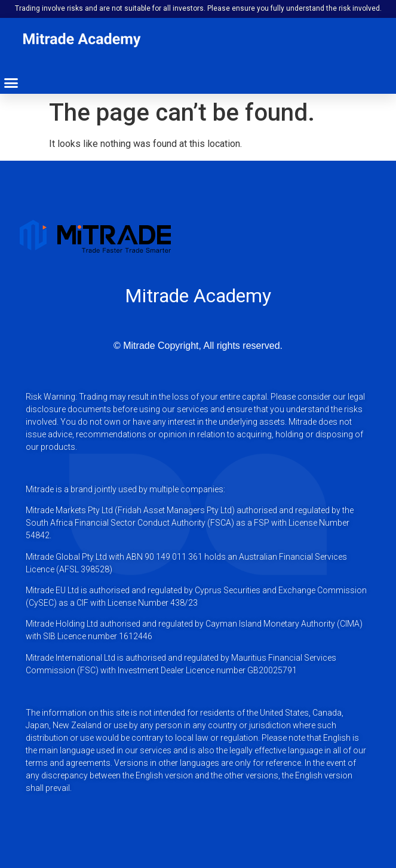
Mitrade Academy (198, 296)
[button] (11, 83)
